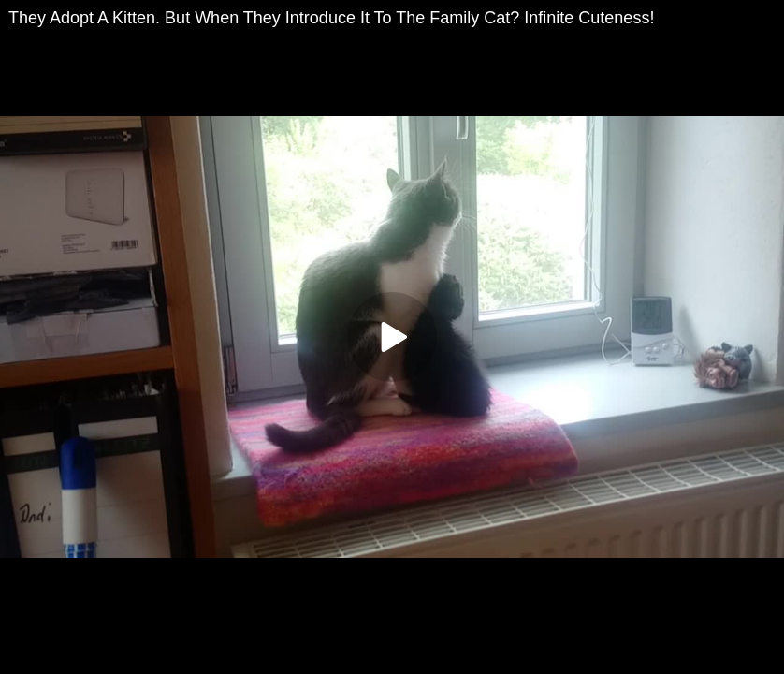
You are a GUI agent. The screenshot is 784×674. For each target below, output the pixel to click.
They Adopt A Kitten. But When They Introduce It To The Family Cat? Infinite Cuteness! (331, 18)
